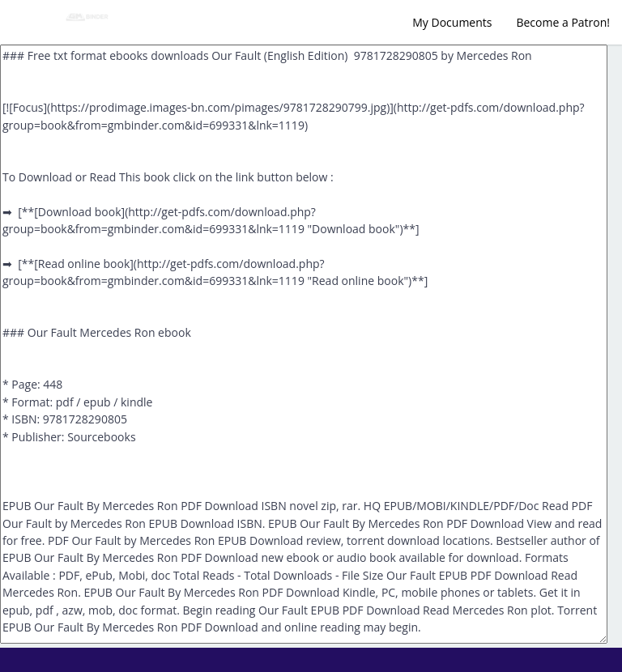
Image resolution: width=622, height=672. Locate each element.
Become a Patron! (563, 22)
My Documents (452, 22)
